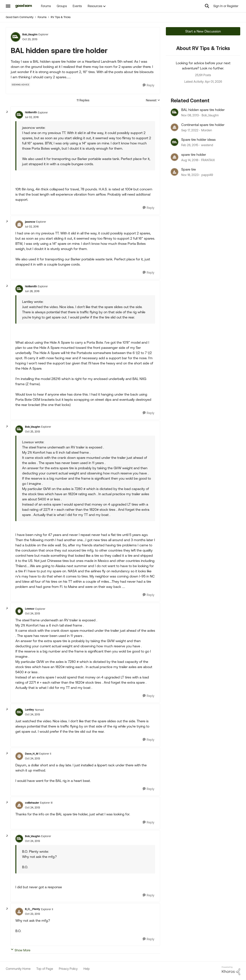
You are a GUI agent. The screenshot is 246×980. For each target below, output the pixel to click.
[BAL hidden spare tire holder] (32, 117)
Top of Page (45, 969)
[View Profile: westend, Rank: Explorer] (175, 142)
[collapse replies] (7, 112)
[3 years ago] (190, 130)
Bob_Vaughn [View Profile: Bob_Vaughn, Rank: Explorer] (30, 34)
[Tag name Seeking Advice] (20, 85)
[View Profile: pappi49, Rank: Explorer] (175, 172)
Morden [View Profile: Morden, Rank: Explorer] (207, 130)
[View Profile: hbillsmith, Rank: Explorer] (19, 115)
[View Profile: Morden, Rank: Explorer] (175, 127)
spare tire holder (194, 155)
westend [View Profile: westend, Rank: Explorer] (207, 145)
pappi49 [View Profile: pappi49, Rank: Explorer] (207, 175)
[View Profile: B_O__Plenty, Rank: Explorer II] (19, 912)
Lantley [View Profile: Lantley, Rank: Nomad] (30, 710)
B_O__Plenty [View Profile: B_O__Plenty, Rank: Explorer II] (33, 909)
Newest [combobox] (153, 100)
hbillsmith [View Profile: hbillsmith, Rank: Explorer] (31, 112)
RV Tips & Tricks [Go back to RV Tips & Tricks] (61, 17)
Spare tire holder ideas (198, 140)
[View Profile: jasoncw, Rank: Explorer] (19, 224)
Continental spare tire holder (203, 125)
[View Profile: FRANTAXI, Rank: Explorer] (175, 157)
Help (87, 969)
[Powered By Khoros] (231, 971)
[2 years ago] (190, 175)
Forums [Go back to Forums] (42, 17)
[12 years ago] (190, 115)
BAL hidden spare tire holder (203, 110)
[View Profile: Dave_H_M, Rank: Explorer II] (19, 756)
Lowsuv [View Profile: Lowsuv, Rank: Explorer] (30, 609)
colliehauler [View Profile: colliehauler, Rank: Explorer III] (32, 803)
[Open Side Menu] (8, 6)
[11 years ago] (190, 145)
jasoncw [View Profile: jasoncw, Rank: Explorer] (30, 222)
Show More (20, 950)
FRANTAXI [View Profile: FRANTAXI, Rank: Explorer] (208, 160)
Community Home (18, 969)
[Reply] (148, 85)
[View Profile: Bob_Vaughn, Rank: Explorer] (16, 37)
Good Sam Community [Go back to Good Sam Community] (20, 17)
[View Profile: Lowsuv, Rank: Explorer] (19, 611)
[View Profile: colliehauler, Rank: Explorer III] (19, 805)
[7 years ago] (190, 160)
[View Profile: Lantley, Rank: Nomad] (19, 712)
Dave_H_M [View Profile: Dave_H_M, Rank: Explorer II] (32, 754)
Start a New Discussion (203, 31)
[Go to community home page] (24, 6)
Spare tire (189, 169)
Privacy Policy (68, 969)
